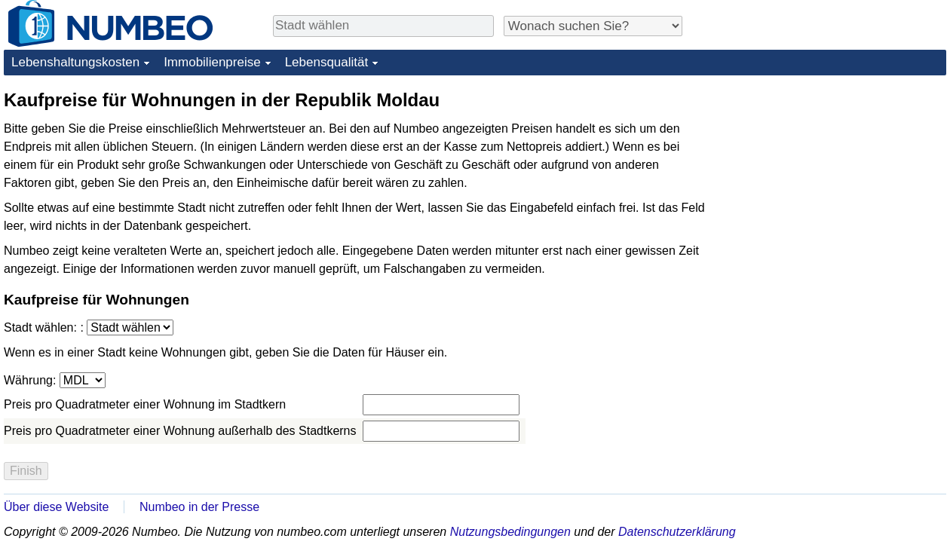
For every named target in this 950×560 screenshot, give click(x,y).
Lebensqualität (327, 62)
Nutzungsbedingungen (510, 532)
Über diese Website (56, 507)
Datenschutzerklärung (677, 532)
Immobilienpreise (212, 62)
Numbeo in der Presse (199, 507)
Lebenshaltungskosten (75, 62)
